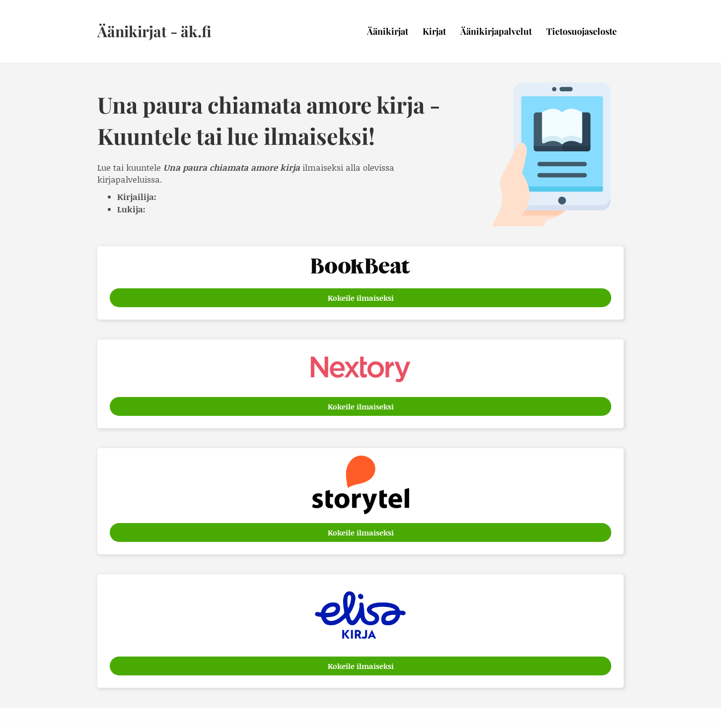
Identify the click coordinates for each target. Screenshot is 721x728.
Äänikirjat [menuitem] (388, 31)
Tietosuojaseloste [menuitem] (581, 31)
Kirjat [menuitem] (434, 31)
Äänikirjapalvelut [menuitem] (496, 31)
